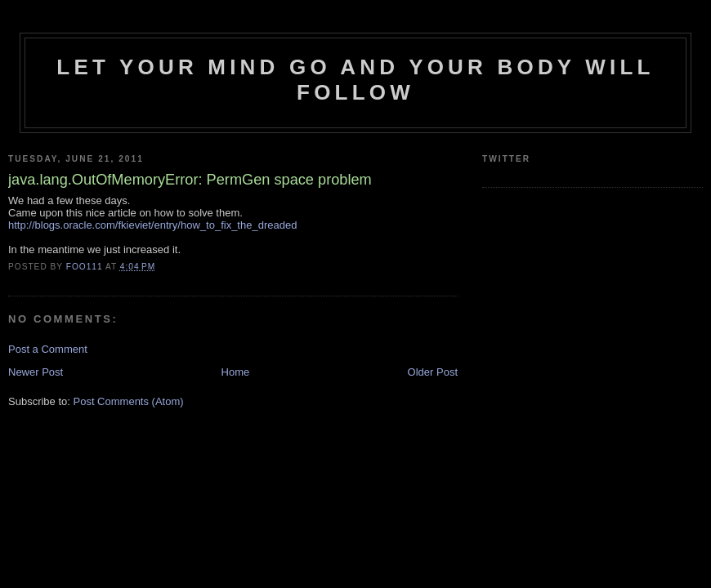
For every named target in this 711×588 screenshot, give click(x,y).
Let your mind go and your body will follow (355, 80)
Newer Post (36, 372)
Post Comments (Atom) (129, 401)
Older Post (433, 372)
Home (236, 372)
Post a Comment (48, 349)
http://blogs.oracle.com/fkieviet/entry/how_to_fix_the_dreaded (152, 225)
